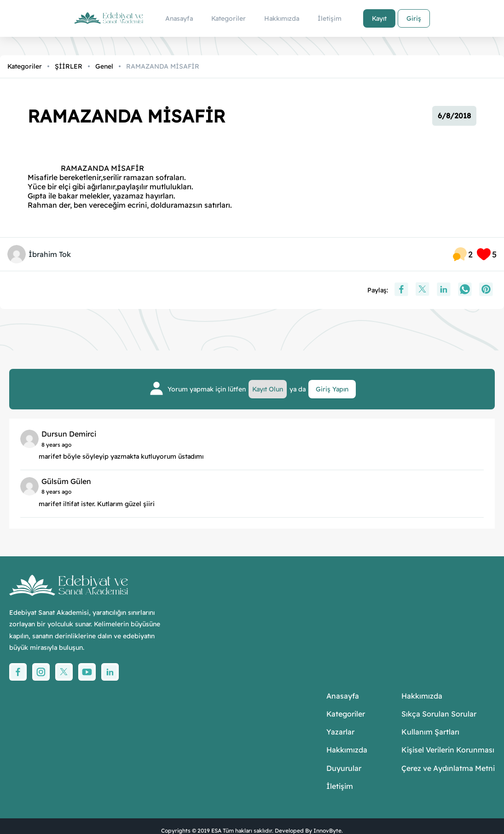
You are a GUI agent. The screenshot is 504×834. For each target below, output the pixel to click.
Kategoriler (25, 67)
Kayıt (379, 18)
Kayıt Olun (268, 389)
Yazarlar (340, 732)
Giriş (414, 18)
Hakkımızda (347, 750)
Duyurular (344, 768)
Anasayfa (343, 696)
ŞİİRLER (69, 67)
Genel (104, 67)
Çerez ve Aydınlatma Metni (448, 768)
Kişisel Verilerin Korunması (448, 750)
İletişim (340, 786)
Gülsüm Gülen (66, 481)
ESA (216, 831)
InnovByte (327, 831)
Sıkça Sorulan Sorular (439, 714)
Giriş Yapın (332, 389)
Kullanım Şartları (430, 732)
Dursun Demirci (69, 434)
